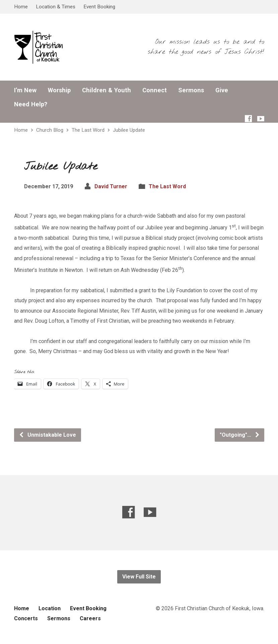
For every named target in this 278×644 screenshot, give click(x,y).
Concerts (26, 618)
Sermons (191, 90)
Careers (90, 618)
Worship (59, 90)
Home (21, 7)
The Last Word (88, 130)
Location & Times (56, 7)
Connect (155, 90)
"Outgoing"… (240, 435)
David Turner (111, 186)
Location (50, 608)
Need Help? (31, 104)
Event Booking (99, 7)
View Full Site (139, 577)
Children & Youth (107, 90)
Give (222, 90)
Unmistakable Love (47, 435)
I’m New (25, 90)
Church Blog (50, 130)
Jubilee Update (129, 130)
